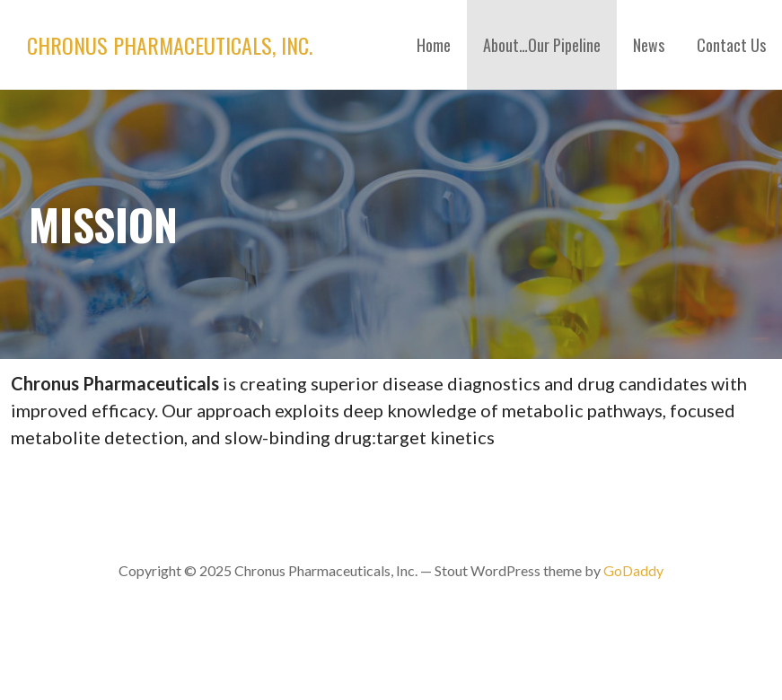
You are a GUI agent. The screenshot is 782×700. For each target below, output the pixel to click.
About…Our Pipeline (542, 45)
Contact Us (731, 45)
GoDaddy (633, 570)
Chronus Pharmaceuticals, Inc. (170, 45)
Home (434, 45)
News (649, 45)
